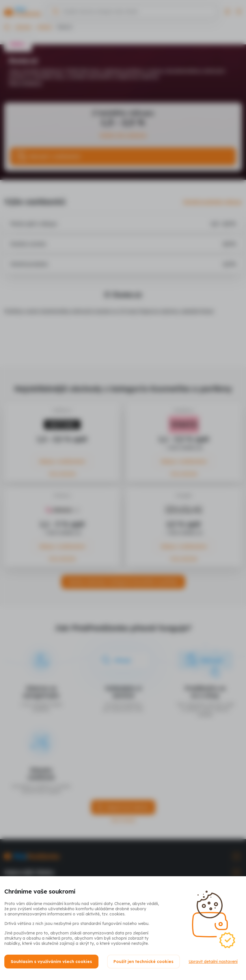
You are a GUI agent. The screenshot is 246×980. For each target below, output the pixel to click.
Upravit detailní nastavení (213, 962)
